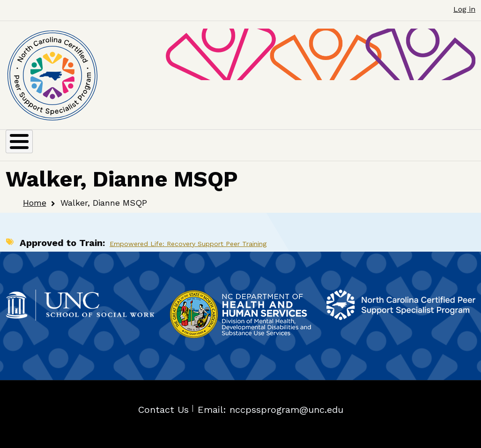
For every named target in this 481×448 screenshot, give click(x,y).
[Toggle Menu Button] (19, 142)
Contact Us (163, 410)
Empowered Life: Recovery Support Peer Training (188, 244)
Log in (464, 9)
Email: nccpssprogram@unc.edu (270, 410)
